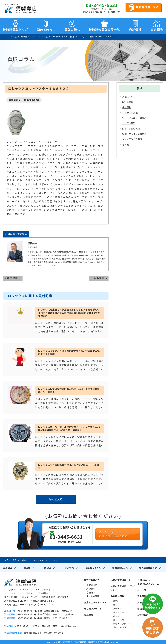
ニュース (142, 590)
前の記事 (12, 278)
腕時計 (116, 601)
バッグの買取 (129, 123)
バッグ (116, 616)
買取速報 (89, 615)
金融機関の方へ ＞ (122, 568)
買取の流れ (72, 30)
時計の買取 (128, 102)
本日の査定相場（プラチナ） (123, 588)
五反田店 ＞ (10, 568)
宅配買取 (91, 593)
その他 (126, 145)
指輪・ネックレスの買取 (134, 134)
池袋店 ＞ (50, 568)
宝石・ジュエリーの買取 (134, 118)
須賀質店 (20, 582)
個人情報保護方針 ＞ (150, 568)
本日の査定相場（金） (122, 580)
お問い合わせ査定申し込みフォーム (148, 582)
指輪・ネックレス (122, 624)
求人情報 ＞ (72, 568)
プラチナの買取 (130, 113)
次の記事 (99, 278)
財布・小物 (118, 620)
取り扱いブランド (93, 609)
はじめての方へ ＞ (95, 568)
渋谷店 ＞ (29, 568)
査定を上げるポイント (95, 603)
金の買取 (127, 107)
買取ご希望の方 (92, 580)
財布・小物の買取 (131, 129)
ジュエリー (118, 612)
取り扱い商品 (117, 596)
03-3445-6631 (102, 5)
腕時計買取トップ (15, 30)
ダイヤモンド (120, 627)
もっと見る (56, 499)
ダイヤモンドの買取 (132, 139)
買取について (129, 97)
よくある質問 (93, 596)
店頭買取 (91, 589)
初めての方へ (46, 30)
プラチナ (117, 609)
